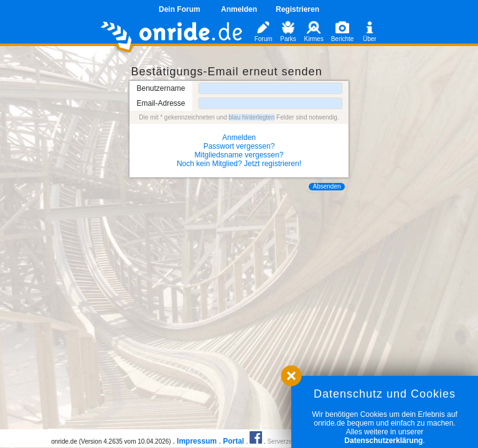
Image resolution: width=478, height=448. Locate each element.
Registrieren (298, 9)
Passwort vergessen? (239, 146)
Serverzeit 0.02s (289, 441)
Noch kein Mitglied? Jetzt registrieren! (239, 164)
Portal (233, 441)
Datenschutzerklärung (383, 441)
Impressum (197, 441)
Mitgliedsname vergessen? (239, 155)
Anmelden (239, 9)
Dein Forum (180, 9)
